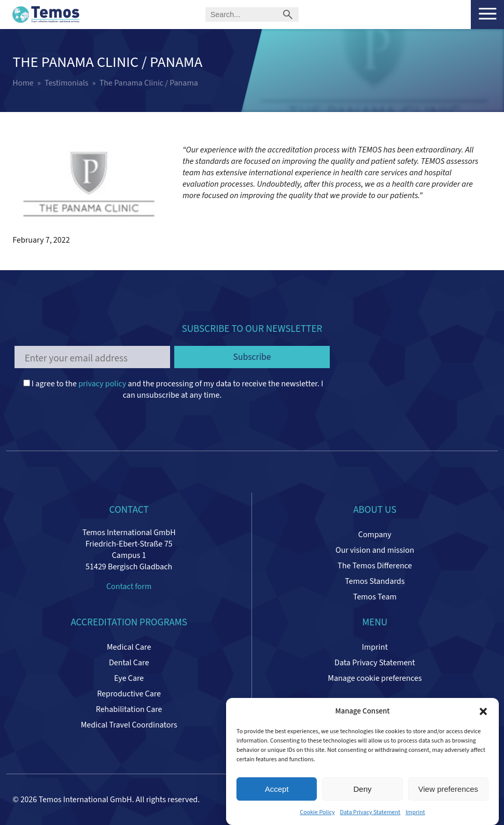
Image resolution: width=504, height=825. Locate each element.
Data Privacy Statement (370, 812)
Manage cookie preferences (375, 678)
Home (23, 83)
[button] (483, 711)
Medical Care (129, 647)
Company (375, 535)
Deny (362, 789)
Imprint (415, 812)
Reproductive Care (129, 694)
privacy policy (102, 384)
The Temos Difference (375, 566)
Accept (277, 789)
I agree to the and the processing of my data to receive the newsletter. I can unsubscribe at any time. (173, 389)
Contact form (129, 586)
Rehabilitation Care (129, 709)
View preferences (449, 789)
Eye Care (129, 678)
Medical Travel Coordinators (129, 725)
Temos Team (375, 597)
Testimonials (67, 83)
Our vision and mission (375, 550)
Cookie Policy (317, 812)
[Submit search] (288, 15)
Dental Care (129, 663)
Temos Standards (375, 581)
